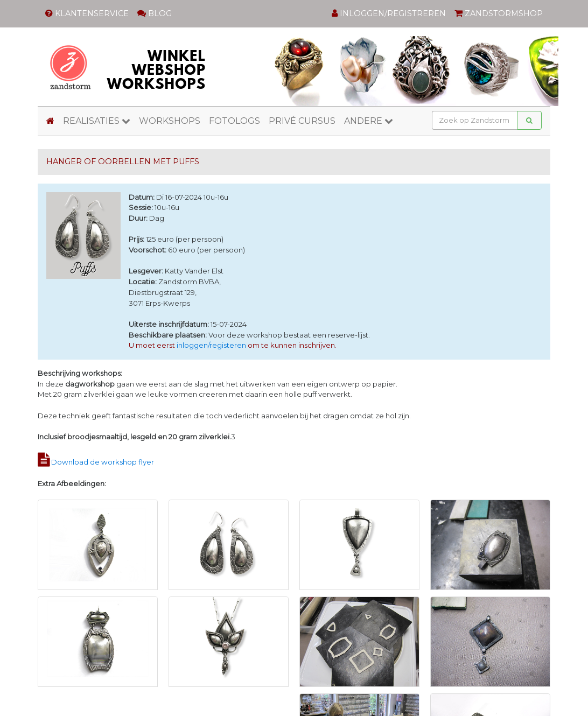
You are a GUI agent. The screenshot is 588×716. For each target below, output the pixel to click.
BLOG (155, 13)
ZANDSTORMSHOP (499, 13)
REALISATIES (97, 121)
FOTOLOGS (234, 121)
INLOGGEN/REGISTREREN (389, 13)
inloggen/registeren (211, 345)
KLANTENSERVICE (87, 13)
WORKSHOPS (170, 121)
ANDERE (369, 121)
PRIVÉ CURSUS (302, 121)
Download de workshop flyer (103, 462)
